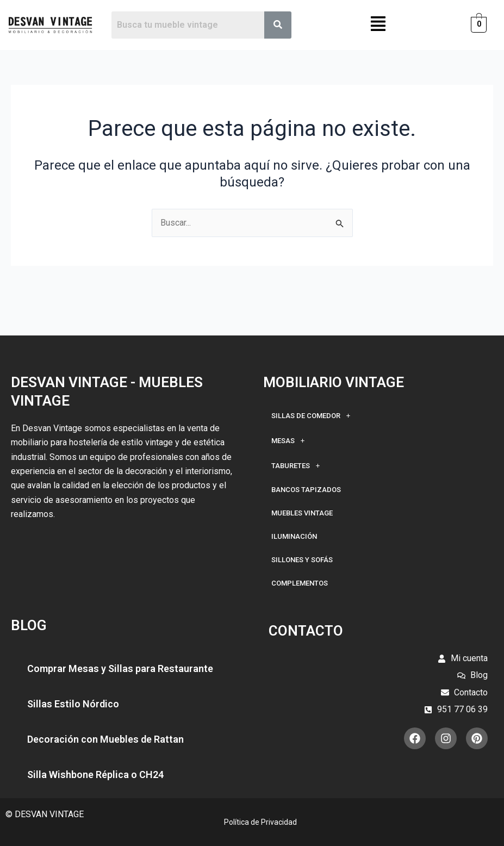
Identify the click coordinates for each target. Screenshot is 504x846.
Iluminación (294, 536)
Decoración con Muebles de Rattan (105, 739)
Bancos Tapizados (306, 490)
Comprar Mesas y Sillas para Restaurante (120, 668)
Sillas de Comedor (314, 415)
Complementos (300, 583)
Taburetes (299, 465)
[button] (378, 25)
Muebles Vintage (302, 513)
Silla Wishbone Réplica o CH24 (95, 775)
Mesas (291, 440)
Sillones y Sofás (302, 560)
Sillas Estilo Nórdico (73, 704)
